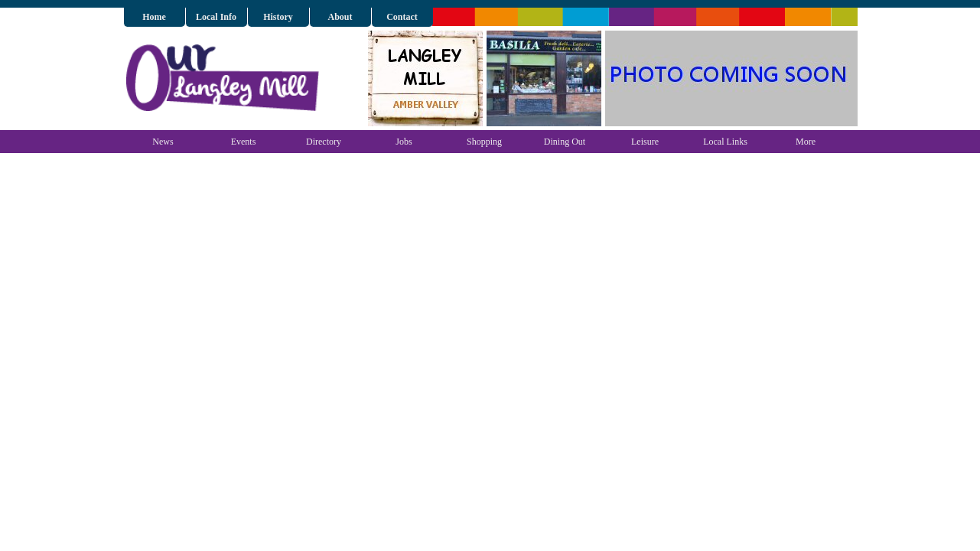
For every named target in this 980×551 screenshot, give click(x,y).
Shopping (484, 142)
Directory (324, 142)
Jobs (404, 142)
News (163, 142)
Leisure (645, 142)
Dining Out (565, 142)
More (806, 142)
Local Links (725, 142)
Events (244, 142)
